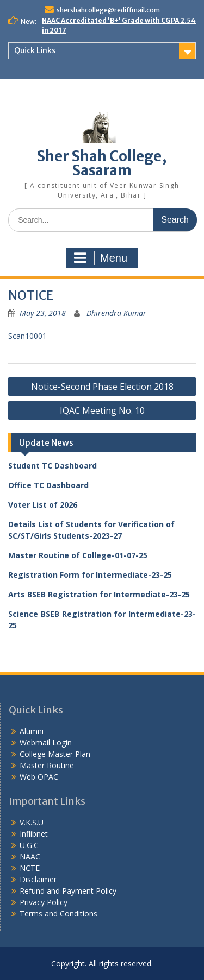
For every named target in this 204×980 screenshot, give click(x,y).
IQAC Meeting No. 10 (102, 410)
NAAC (30, 856)
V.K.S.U (32, 822)
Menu (101, 258)
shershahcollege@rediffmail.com (108, 10)
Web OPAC (39, 777)
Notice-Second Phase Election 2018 (102, 387)
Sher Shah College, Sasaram (102, 163)
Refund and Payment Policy (68, 891)
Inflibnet (34, 834)
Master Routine (47, 765)
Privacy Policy (44, 902)
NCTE (30, 868)
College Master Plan (55, 754)
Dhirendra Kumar (116, 313)
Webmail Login (46, 742)
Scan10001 (27, 336)
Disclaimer (38, 879)
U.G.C (29, 845)
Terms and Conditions (58, 913)
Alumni (32, 731)
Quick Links (35, 50)
